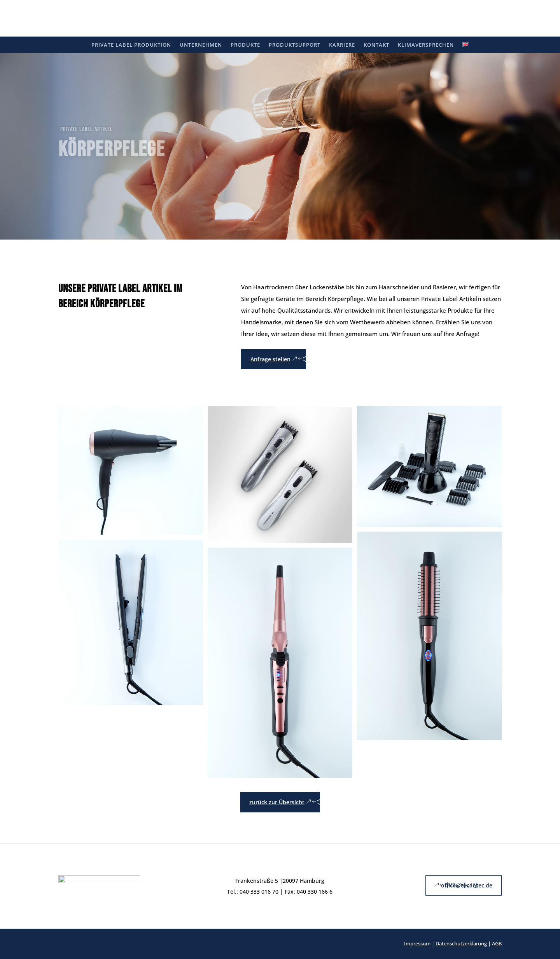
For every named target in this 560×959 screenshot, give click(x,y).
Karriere (342, 45)
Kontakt (376, 45)
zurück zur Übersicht (277, 802)
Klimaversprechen (426, 45)
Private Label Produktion (131, 45)
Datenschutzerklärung (461, 943)
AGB (497, 943)
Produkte (245, 45)
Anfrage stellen (270, 359)
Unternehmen (201, 45)
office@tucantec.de (467, 885)
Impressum (417, 943)
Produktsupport (295, 45)
